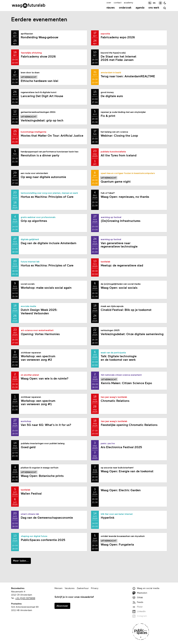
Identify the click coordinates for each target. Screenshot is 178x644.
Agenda (140, 8)
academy (128, 2)
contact (118, 2)
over (109, 2)
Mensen (58, 588)
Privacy (95, 588)
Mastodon (140, 593)
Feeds (138, 602)
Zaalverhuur (83, 588)
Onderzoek (125, 8)
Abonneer (62, 606)
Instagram (140, 616)
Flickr (138, 607)
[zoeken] (165, 8)
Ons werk (154, 8)
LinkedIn (139, 611)
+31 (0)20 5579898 (25, 598)
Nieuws (111, 8)
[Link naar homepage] (29, 6)
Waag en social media (146, 588)
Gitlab (138, 598)
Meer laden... (21, 561)
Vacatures (70, 588)
